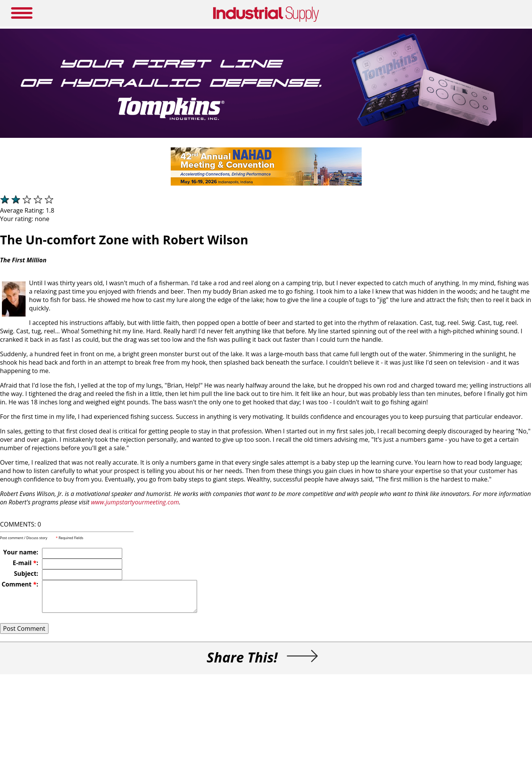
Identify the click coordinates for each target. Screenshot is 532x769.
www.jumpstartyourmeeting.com (135, 502)
